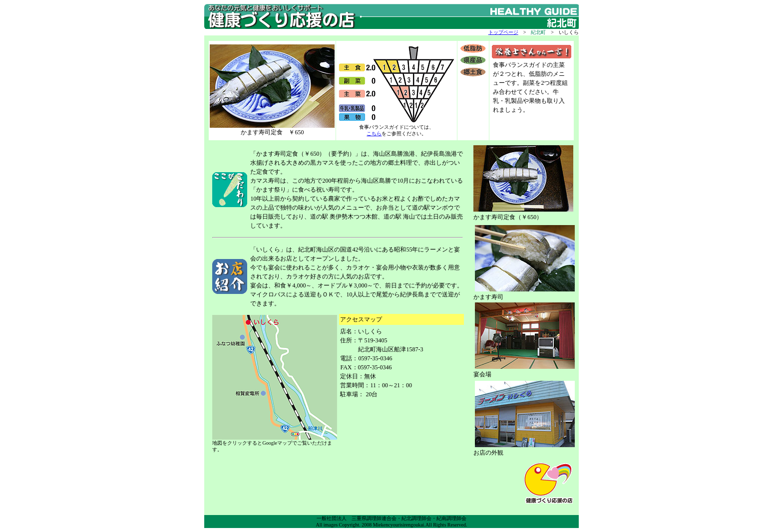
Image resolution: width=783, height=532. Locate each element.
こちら (374, 133)
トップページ (503, 32)
